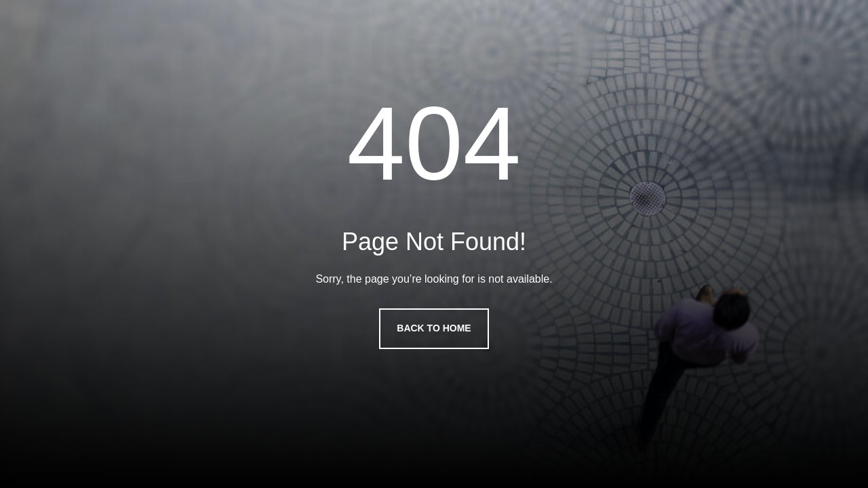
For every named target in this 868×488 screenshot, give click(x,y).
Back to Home (434, 328)
